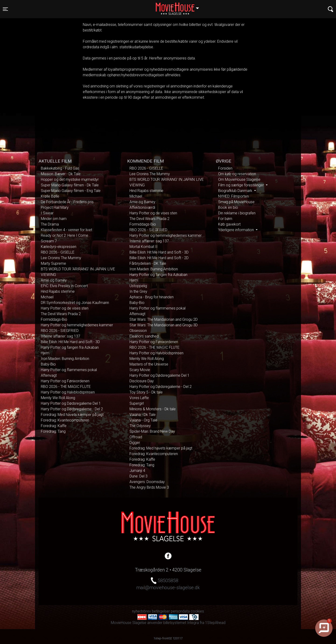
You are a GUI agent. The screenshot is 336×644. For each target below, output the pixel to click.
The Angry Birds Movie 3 (149, 487)
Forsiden (225, 168)
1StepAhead (215, 623)
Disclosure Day (142, 381)
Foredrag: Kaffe (54, 426)
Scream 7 (49, 241)
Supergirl (137, 403)
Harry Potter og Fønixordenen (65, 381)
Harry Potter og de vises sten (65, 308)
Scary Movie (140, 370)
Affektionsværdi (142, 207)
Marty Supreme (53, 263)
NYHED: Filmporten (233, 196)
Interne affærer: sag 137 (61, 336)
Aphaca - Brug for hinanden (152, 297)
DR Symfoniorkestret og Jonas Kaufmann (75, 303)
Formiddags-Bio (54, 319)
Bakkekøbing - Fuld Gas (60, 168)
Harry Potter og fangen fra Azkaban (70, 347)
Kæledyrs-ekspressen (59, 247)
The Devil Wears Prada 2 (61, 314)
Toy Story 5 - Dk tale (146, 392)
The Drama (50, 224)
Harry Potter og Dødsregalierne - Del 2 (72, 409)
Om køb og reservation (237, 174)
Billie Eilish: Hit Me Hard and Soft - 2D (159, 258)
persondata (180, 611)
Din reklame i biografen (237, 213)
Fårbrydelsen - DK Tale (148, 263)
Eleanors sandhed (144, 336)
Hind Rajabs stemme (58, 291)
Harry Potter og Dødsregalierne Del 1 (71, 403)
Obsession (138, 331)
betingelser (161, 611)
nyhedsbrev (142, 611)
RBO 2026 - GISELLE (58, 252)
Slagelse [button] (180, 6)
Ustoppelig (138, 286)
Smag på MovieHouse (236, 202)
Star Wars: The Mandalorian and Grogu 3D (164, 325)
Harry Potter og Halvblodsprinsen (68, 392)
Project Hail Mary (55, 207)
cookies (197, 611)
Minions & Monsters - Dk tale (153, 409)
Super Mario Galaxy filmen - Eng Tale (71, 191)
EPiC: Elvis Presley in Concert (64, 286)
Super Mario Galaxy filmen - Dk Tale (70, 185)
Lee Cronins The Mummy (61, 258)
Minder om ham (54, 219)
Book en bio (228, 207)
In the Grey (138, 291)
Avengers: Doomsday (147, 482)
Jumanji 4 (137, 471)
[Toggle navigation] (5, 9)
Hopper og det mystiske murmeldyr (70, 179)
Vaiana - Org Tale (143, 420)
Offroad (136, 437)
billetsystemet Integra (181, 623)
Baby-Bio (48, 364)
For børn (225, 219)
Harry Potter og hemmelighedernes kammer (77, 325)
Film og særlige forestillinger (241, 185)
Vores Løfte (139, 398)
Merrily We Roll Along (58, 398)
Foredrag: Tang (53, 431)
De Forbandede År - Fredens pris (67, 202)
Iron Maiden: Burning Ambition (65, 359)
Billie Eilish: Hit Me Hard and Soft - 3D (70, 342)
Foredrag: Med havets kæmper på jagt (72, 415)
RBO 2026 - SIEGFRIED (60, 331)
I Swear (47, 213)
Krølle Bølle (50, 196)
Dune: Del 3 (138, 476)
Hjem (45, 353)
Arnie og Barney (54, 280)
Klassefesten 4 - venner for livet (66, 230)
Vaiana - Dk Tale (143, 415)
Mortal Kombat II (143, 247)
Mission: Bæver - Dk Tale (61, 174)
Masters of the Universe (149, 364)
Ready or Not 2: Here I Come (65, 235)
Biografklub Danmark (236, 191)
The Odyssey (140, 426)
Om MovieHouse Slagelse (239, 179)
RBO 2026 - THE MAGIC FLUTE (66, 387)
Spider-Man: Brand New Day (152, 431)
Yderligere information (236, 230)
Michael (47, 297)
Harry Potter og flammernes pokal (69, 370)
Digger (135, 443)
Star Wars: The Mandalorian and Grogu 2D (164, 319)
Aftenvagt (49, 375)
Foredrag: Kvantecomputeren (65, 420)
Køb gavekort (229, 224)
